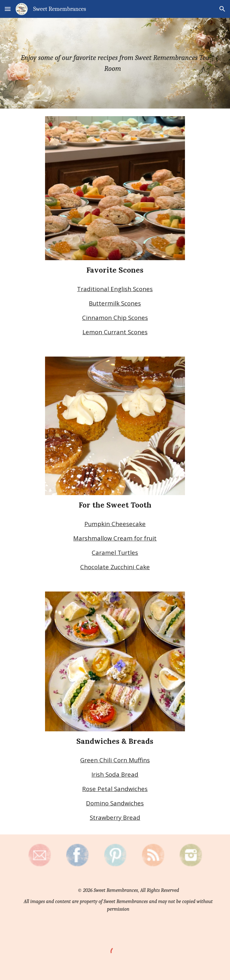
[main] (115, 63)
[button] (8, 9)
